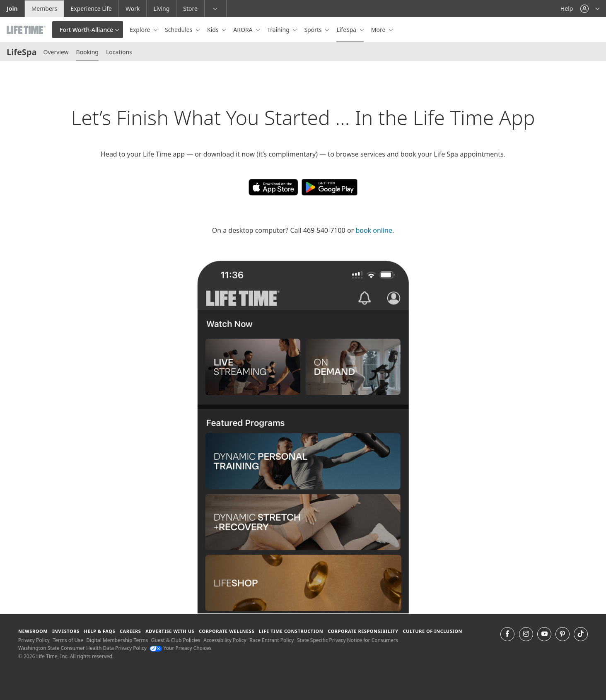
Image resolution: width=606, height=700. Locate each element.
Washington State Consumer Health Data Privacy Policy (82, 648)
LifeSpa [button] (347, 30)
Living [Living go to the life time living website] (161, 8)
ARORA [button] (244, 30)
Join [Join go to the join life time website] (12, 8)
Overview (56, 52)
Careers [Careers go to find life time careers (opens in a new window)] (130, 631)
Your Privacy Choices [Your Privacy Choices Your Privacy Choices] (180, 648)
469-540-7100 (324, 230)
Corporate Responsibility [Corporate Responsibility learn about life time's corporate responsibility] (363, 631)
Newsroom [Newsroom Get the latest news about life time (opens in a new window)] (33, 631)
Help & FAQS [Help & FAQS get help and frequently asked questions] (100, 631)
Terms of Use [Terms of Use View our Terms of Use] (68, 640)
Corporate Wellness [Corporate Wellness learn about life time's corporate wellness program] (227, 631)
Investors (66, 631)
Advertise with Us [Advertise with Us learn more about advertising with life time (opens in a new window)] (170, 631)
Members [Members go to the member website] (45, 8)
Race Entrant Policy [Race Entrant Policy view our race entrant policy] (272, 640)
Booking (87, 52)
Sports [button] (314, 30)
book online (374, 230)
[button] (590, 8)
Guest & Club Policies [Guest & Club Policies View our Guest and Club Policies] (176, 640)
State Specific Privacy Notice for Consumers (348, 640)
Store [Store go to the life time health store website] (190, 8)
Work (133, 8)
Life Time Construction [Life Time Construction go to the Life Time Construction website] (291, 631)
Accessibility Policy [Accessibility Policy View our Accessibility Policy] (225, 640)
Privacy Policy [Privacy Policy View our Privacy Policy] (34, 640)
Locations (119, 52)
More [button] (379, 30)
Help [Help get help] (567, 8)
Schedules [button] (179, 30)
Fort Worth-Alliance (86, 30)
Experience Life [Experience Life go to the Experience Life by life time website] (91, 8)
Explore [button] (141, 30)
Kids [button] (214, 30)
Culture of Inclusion (432, 631)
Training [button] (279, 30)
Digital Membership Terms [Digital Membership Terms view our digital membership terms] (117, 640)
